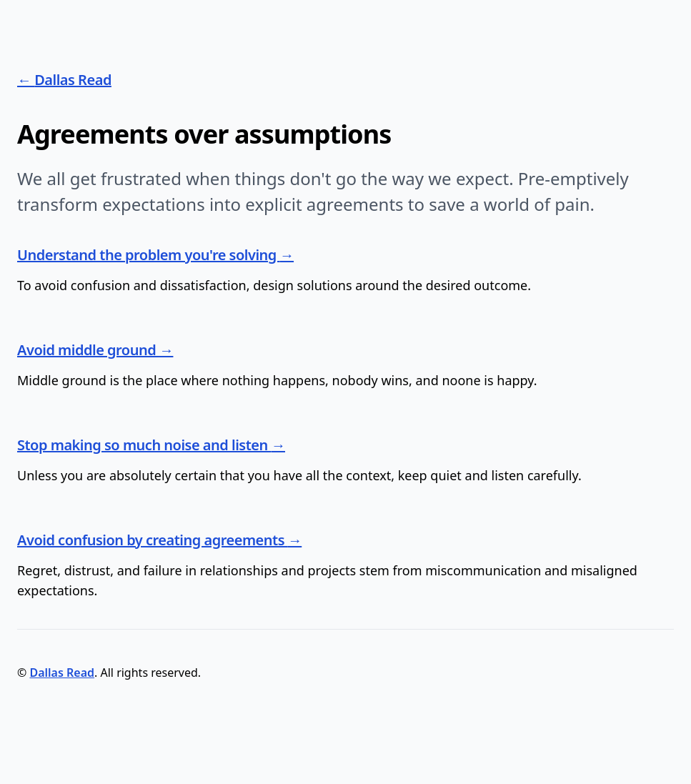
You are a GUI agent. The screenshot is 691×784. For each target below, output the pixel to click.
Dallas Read (73, 80)
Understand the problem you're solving (149, 255)
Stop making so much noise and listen (144, 445)
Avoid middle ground (88, 350)
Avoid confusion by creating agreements (153, 540)
